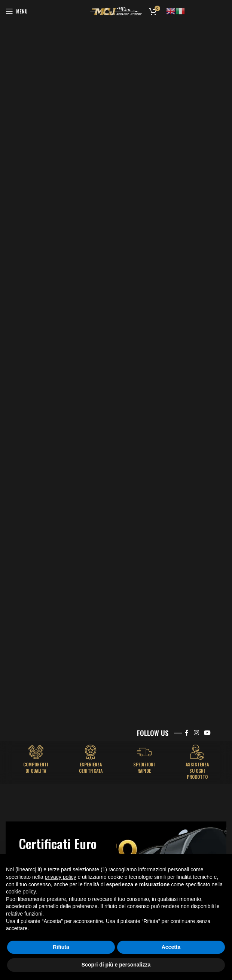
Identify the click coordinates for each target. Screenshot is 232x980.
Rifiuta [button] (61, 947)
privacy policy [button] (61, 877)
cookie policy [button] (21, 892)
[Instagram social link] (196, 733)
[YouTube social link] (207, 733)
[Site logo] (116, 11)
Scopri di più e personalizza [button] (116, 965)
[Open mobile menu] (16, 11)
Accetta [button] (171, 947)
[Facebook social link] (187, 733)
